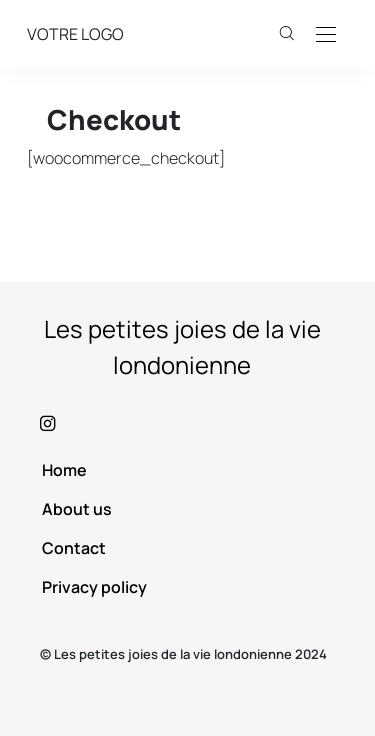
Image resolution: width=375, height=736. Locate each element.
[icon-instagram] (187, 423)
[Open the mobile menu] (326, 35)
